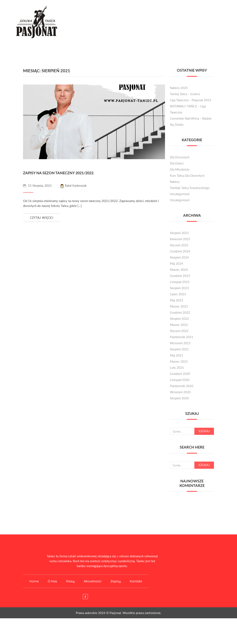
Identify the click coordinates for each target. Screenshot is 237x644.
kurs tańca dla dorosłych (187, 175)
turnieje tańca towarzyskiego (190, 188)
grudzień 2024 (180, 251)
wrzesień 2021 (180, 343)
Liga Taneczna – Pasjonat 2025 (191, 100)
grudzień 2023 (180, 276)
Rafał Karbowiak (73, 185)
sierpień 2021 (179, 349)
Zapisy (116, 581)
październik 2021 (182, 337)
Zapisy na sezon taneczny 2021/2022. (59, 173)
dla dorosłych (180, 157)
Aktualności (92, 581)
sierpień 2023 (179, 288)
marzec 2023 (179, 306)
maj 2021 (177, 355)
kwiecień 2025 (180, 239)
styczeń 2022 (179, 331)
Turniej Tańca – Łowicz (185, 94)
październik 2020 (182, 386)
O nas (52, 581)
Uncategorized (180, 200)
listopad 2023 (180, 282)
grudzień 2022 (180, 312)
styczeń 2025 (179, 245)
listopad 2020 (180, 380)
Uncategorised (180, 194)
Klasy (70, 581)
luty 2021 (177, 368)
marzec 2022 (179, 325)
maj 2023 (177, 300)
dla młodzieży (180, 169)
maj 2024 (177, 263)
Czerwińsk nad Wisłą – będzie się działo (191, 121)
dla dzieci (177, 163)
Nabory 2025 (179, 88)
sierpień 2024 (179, 257)
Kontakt (136, 581)
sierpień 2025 (179, 233)
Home (34, 581)
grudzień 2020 (180, 374)
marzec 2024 (179, 270)
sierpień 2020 (179, 398)
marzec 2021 (179, 361)
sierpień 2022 (179, 319)
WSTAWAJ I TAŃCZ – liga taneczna (188, 109)
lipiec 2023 (178, 294)
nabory (175, 182)
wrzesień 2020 (180, 392)
